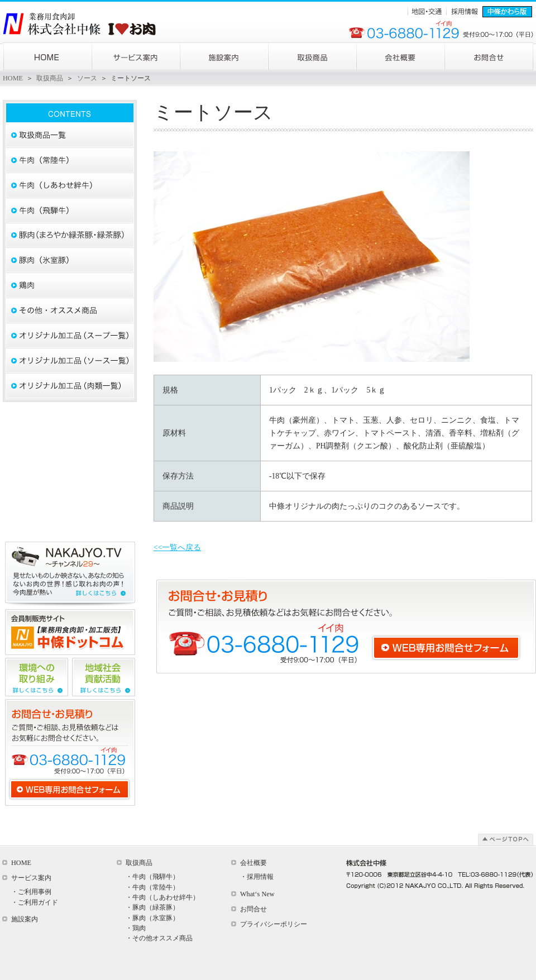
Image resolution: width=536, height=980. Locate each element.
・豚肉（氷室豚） (152, 918)
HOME (13, 78)
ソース (87, 78)
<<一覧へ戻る (177, 548)
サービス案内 (31, 878)
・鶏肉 (136, 928)
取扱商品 (50, 78)
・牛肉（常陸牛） (152, 887)
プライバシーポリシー (274, 924)
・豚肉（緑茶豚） (152, 907)
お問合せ (253, 909)
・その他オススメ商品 (159, 938)
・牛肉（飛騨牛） (152, 877)
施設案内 (25, 919)
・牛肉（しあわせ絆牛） (162, 897)
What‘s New (257, 894)
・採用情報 (257, 877)
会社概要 (253, 863)
